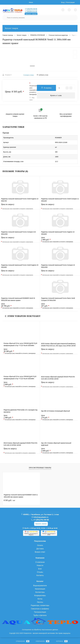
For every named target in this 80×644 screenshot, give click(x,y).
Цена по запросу (20, 206)
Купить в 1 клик (56, 95)
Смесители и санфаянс (40, 609)
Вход (63, 2)
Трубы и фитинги (40, 615)
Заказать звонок (31, 14)
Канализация (40, 589)
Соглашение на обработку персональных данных (40, 630)
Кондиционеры (40, 595)
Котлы (40, 599)
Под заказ (32, 99)
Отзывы (40, 572)
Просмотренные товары (40, 468)
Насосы (40, 602)
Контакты (40, 575)
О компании (40, 562)
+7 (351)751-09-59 (31, 9)
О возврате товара (29, 75)
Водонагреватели (40, 586)
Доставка (40, 549)
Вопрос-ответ (40, 552)
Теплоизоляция (40, 612)
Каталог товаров (40, 28)
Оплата (40, 545)
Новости (40, 565)
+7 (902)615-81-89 (31, 11)
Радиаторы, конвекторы (40, 605)
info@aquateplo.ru (41, 517)
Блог (40, 569)
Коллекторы (40, 592)
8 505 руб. (9, 500)
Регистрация (70, 2)
